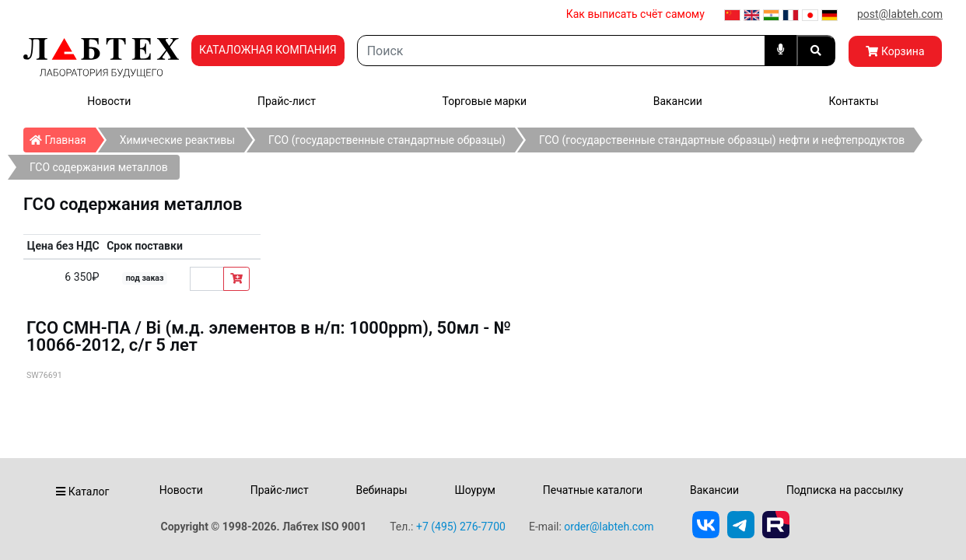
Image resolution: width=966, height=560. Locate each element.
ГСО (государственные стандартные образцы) (387, 140)
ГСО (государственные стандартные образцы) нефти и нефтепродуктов (722, 140)
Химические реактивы (177, 140)
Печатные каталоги (593, 490)
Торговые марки (485, 101)
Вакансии (678, 101)
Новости (109, 101)
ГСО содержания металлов (99, 167)
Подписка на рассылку (845, 490)
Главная (63, 137)
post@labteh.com (900, 14)
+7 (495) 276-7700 (461, 527)
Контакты (853, 101)
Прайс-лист (287, 101)
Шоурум (474, 490)
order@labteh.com (609, 527)
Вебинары (381, 490)
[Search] (561, 51)
